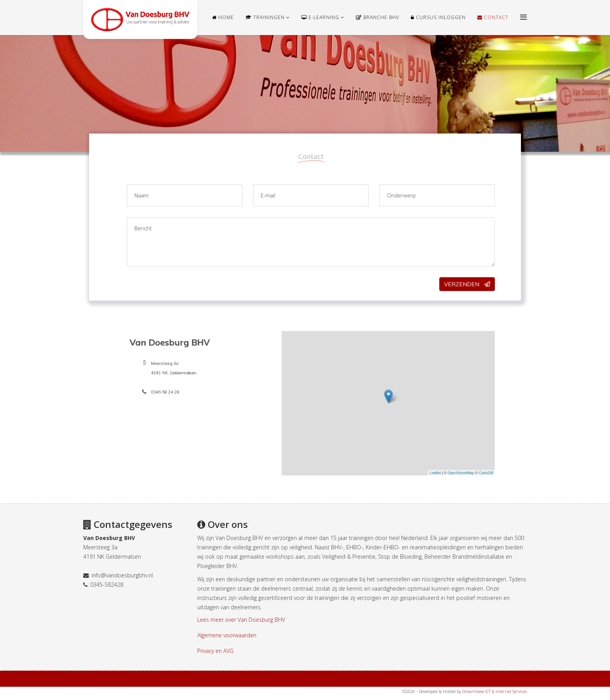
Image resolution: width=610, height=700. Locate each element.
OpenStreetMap (400, 439)
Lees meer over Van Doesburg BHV (241, 620)
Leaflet (387, 439)
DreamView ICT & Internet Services (494, 691)
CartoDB (412, 439)
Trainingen (265, 17)
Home (223, 17)
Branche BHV (378, 17)
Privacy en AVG (215, 651)
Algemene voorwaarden (227, 635)
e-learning (320, 17)
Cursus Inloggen (438, 17)
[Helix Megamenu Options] (523, 17)
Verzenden (416, 269)
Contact (493, 17)
